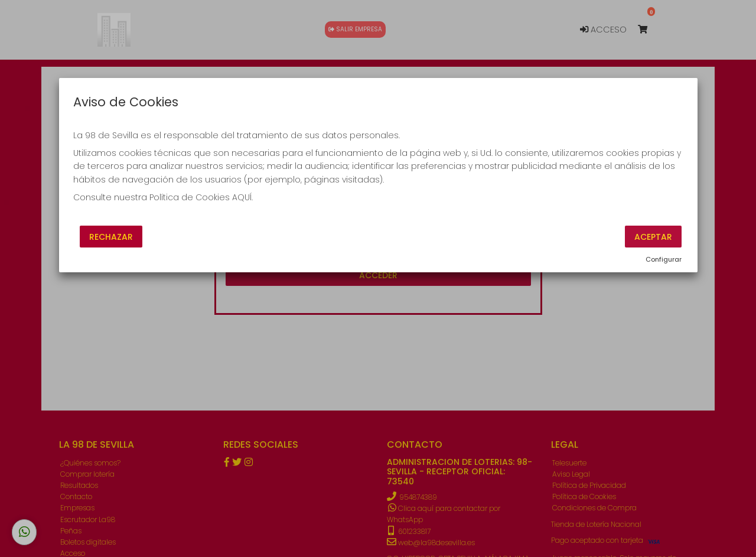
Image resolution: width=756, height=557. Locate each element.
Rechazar (111, 236)
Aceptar (653, 236)
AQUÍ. (242, 197)
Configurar (664, 259)
